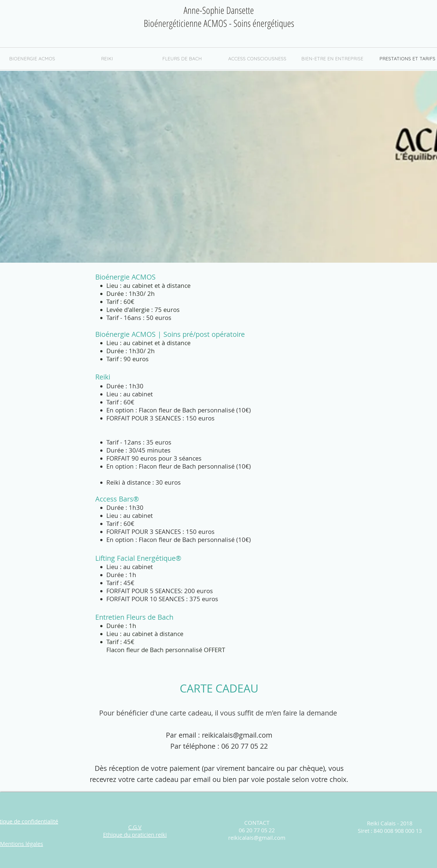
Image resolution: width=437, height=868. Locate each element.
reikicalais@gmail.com (237, 735)
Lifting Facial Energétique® (138, 558)
